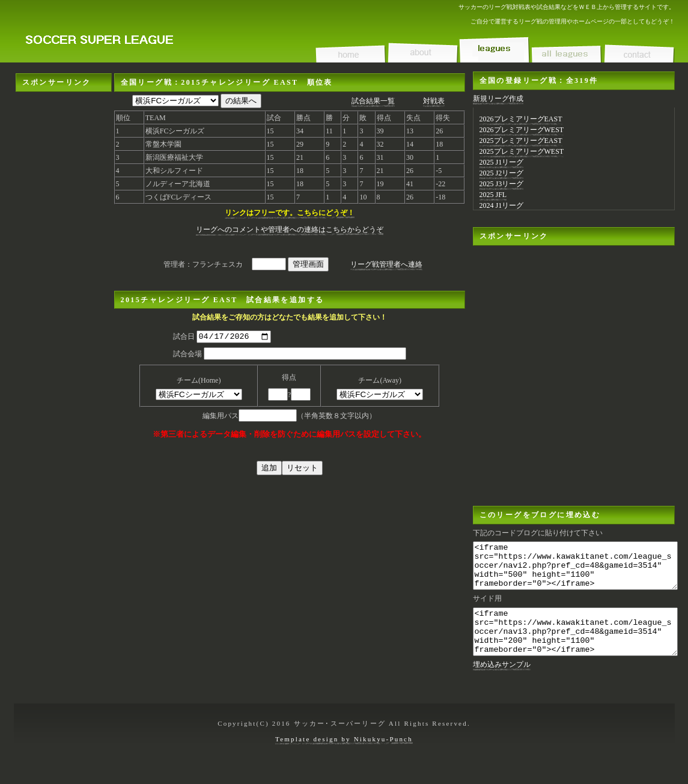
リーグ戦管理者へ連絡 (386, 264)
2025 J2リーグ (502, 173)
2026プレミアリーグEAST (521, 119)
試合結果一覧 (373, 101)
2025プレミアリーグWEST (522, 151)
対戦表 (434, 101)
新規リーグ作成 (498, 99)
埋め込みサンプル (502, 682)
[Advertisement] (64, 129)
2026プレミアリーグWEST (522, 130)
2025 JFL (493, 195)
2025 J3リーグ (502, 184)
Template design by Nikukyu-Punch (344, 757)
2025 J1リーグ (502, 162)
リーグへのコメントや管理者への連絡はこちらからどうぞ (290, 229)
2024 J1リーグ (502, 205)
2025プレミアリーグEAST (521, 141)
